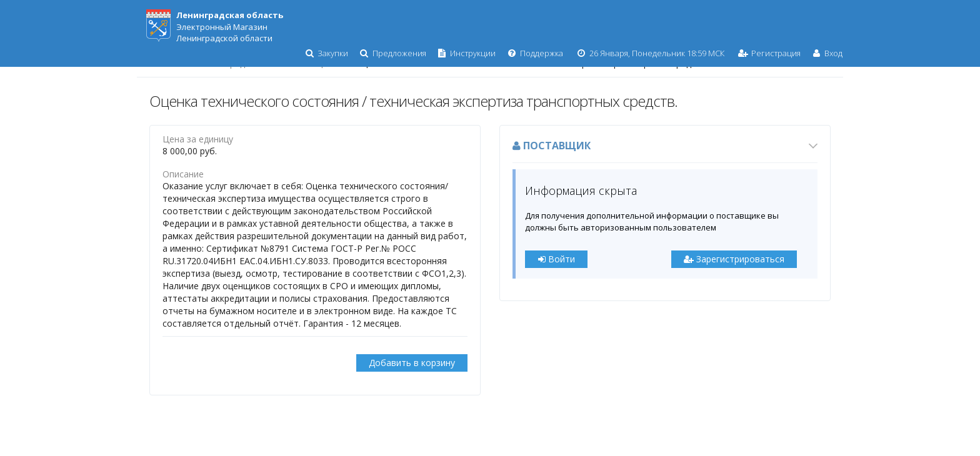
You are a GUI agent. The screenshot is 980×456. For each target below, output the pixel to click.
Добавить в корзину (412, 363)
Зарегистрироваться (734, 259)
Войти (557, 259)
